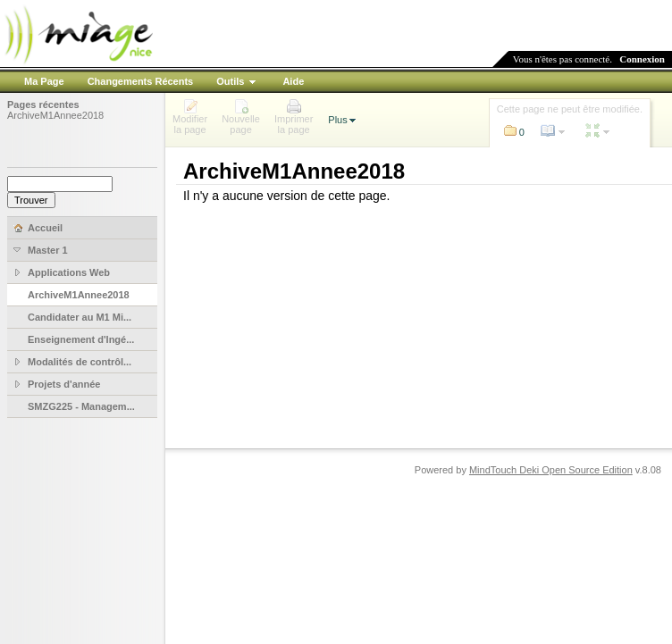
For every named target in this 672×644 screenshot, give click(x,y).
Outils (230, 81)
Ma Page (44, 81)
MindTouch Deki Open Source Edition (551, 470)
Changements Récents (141, 81)
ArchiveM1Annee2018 (55, 115)
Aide (293, 81)
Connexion (642, 59)
